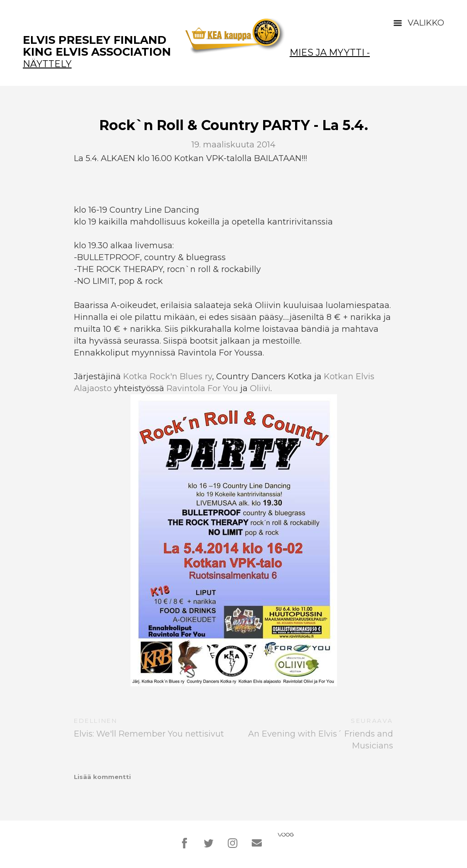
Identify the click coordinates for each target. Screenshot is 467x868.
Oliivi (260, 388)
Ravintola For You (202, 388)
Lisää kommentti (102, 777)
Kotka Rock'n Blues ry (168, 376)
